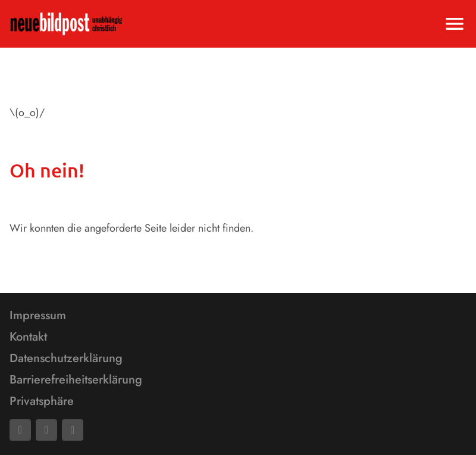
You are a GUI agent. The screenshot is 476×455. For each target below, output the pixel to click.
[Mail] (46, 430)
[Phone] (73, 430)
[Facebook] (20, 430)
